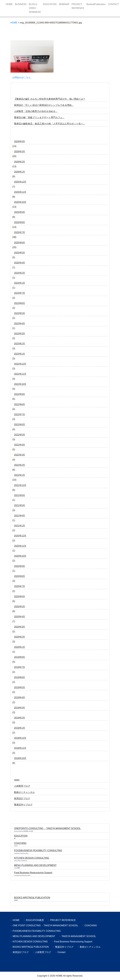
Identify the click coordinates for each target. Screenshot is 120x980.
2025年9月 (20, 212)
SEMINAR (64, 4)
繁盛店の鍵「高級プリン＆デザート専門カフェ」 (39, 117)
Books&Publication (96, 4)
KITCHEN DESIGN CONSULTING (30, 942)
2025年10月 (20, 202)
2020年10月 (20, 556)
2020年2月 (20, 637)
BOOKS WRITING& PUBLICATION (31, 947)
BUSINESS (21, 4)
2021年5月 (20, 505)
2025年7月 (20, 232)
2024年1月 (20, 283)
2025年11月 (20, 192)
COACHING (91, 925)
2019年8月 (20, 657)
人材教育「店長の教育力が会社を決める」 (36, 111)
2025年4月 (20, 263)
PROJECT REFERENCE (63, 920)
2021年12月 (20, 485)
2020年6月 (20, 596)
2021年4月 (20, 516)
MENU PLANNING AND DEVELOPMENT (34, 936)
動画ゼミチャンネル (24, 792)
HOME (9, 4)
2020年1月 (20, 647)
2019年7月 (20, 667)
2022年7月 (20, 414)
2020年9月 (20, 566)
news (17, 780)
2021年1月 (20, 526)
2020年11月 (20, 546)
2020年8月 (20, 576)
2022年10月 (20, 384)
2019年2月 (20, 718)
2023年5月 (20, 313)
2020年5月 (20, 607)
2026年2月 (20, 162)
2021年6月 (20, 495)
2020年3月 (20, 627)
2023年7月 (20, 293)
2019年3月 (20, 708)
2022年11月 (20, 374)
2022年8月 (20, 404)
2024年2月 (20, 273)
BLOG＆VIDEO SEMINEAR (35, 8)
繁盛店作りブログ (23, 805)
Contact (62, 952)
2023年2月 (20, 344)
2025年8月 (20, 222)
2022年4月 (20, 445)
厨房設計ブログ (22, 798)
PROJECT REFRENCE (78, 6)
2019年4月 (20, 697)
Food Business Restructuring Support (73, 942)
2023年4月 (20, 323)
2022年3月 (20, 455)
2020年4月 (20, 617)
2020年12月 (20, 536)
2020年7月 (20, 586)
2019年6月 (20, 677)
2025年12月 (20, 182)
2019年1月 (20, 728)
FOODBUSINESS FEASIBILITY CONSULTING (37, 931)
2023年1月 (20, 354)
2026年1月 (20, 172)
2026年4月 (20, 141)
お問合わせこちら (22, 78)
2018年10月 (20, 758)
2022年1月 (20, 475)
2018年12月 (20, 738)
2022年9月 (20, 394)
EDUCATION (50, 4)
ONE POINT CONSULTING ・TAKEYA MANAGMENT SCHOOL (45, 925)
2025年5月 (20, 253)
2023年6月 (20, 303)
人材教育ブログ (22, 786)
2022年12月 (20, 364)
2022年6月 (20, 424)
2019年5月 (20, 687)
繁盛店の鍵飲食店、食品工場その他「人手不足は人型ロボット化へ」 (50, 124)
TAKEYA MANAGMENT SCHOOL (79, 936)
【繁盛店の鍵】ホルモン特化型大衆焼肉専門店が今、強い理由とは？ (50, 99)
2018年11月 (20, 748)
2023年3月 (20, 334)
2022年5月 (20, 435)
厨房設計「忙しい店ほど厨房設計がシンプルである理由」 (44, 105)
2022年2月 (20, 465)
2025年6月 (20, 243)
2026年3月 (20, 152)
